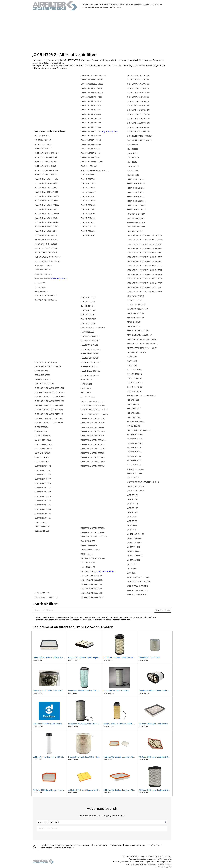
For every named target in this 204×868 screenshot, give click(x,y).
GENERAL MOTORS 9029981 (93, 466)
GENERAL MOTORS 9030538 (93, 528)
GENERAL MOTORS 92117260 (94, 537)
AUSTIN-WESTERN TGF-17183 (48, 261)
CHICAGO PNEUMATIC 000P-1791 (49, 388)
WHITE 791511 (134, 547)
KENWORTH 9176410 (136, 205)
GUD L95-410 (87, 554)
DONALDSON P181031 (91, 153)
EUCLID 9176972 (88, 222)
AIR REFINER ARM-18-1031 (46, 170)
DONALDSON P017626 (91, 110)
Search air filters (163, 610)
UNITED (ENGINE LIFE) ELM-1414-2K (143, 482)
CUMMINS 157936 (43, 505)
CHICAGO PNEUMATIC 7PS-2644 (49, 405)
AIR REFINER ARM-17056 (45, 162)
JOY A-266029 (133, 171)
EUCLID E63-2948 (88, 323)
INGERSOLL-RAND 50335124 (140, 136)
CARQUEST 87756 (42, 379)
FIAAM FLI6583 (87, 332)
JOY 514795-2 (133, 153)
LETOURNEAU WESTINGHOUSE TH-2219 (145, 257)
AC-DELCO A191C (42, 136)
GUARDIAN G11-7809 (90, 550)
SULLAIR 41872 (134, 465)
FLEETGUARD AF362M (90, 349)
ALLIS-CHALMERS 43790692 (47, 196)
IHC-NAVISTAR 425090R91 (138, 88)
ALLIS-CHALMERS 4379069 (46, 192)
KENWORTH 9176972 (136, 209)
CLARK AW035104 (42, 436)
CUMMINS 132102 (43, 470)
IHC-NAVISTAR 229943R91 (92, 597)
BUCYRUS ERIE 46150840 (46, 300)
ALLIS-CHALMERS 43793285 (47, 214)
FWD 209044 (86, 392)
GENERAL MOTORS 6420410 (93, 431)
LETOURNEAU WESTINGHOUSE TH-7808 (145, 274)
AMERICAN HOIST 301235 (46, 239)
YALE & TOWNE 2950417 (138, 590)
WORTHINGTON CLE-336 (138, 577)
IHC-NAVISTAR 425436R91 (138, 93)
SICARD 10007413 (135, 443)
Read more (117, 7)
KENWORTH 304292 (136, 183)
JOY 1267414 (133, 145)
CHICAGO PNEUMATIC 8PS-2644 (49, 410)
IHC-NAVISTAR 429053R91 (138, 97)
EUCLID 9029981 (88, 196)
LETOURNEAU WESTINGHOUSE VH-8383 (145, 283)
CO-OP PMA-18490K (43, 449)
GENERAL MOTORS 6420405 (93, 427)
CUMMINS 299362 (43, 513)
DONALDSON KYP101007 (92, 92)
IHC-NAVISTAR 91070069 (138, 127)
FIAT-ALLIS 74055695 (90, 336)
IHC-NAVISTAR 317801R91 (138, 75)
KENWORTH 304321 (136, 192)
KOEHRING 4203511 (136, 218)
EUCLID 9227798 (88, 315)
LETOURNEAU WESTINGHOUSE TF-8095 (144, 253)
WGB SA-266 (133, 517)
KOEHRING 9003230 (136, 227)
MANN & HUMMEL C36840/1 (140, 335)
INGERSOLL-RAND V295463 (139, 140)
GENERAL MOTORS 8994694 (93, 440)
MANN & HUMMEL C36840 (139, 331)
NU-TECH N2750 (134, 378)
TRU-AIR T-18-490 (135, 473)
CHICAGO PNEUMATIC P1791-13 (49, 414)
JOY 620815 (132, 162)
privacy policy (167, 867)
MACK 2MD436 (134, 322)
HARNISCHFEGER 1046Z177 (93, 558)
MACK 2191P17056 (135, 313)
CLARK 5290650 (42, 427)
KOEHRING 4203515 (136, 222)
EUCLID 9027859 (88, 183)
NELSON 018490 (134, 370)
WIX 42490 (132, 569)
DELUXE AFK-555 (42, 531)
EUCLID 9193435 (88, 227)
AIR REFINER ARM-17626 (45, 166)
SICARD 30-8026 (134, 456)
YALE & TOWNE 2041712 (138, 586)
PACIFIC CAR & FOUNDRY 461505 (142, 395)
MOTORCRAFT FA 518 (136, 352)
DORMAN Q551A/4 (89, 166)
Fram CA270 (86, 379)
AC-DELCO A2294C (43, 140)
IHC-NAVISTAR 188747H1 (92, 593)
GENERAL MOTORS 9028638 (93, 457)
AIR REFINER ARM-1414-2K (46, 153)
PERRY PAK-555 (134, 413)
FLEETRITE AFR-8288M (91, 362)
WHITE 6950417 (134, 543)
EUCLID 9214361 (88, 306)
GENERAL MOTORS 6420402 (93, 423)
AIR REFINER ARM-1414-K (46, 157)
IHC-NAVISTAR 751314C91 (138, 114)
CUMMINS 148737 (43, 479)
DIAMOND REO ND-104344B (93, 75)
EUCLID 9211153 (88, 297)
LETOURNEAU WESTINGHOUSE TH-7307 (145, 270)
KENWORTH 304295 (136, 188)
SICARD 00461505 (135, 439)
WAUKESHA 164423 (136, 486)
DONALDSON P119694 (91, 144)
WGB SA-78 (132, 521)
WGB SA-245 (133, 512)
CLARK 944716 (41, 431)
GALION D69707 (88, 397)
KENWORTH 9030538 (136, 201)
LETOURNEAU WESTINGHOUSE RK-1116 (145, 248)
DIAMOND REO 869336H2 (46, 597)
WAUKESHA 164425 (136, 491)
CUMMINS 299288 (43, 509)
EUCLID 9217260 (88, 310)
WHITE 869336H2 (135, 556)
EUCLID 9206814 (88, 231)
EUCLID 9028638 (88, 188)
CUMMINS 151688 (43, 492)
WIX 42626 (132, 573)
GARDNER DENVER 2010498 (93, 406)
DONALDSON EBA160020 (92, 84)
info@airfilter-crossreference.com (160, 864)
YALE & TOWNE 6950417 (138, 595)
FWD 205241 (86, 384)
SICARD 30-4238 (134, 448)
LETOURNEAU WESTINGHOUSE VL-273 (144, 287)
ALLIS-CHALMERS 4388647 (46, 218)
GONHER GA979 (88, 541)
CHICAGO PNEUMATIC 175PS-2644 (50, 397)
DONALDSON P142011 (91, 149)
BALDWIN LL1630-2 (43, 265)
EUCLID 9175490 (88, 214)
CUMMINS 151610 (43, 483)
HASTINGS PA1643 (89, 571)
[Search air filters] (94, 610)
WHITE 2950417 (134, 538)
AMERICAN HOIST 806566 (46, 248)
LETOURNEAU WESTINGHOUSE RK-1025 (145, 244)
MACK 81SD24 (133, 326)
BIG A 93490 (40, 283)
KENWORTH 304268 (136, 179)
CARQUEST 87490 (42, 371)
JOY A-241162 (133, 166)
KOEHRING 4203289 (136, 214)
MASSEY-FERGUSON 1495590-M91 (142, 348)
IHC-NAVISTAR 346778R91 (138, 84)
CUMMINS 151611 (43, 488)
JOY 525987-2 (133, 158)
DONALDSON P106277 (91, 119)
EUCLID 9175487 (88, 209)
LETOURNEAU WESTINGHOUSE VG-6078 (145, 279)
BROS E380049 (41, 291)
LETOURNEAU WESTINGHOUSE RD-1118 (145, 240)
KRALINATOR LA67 (135, 231)
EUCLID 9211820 (88, 302)
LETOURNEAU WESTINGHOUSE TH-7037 (145, 266)
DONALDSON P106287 (91, 123)
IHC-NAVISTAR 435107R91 (138, 106)
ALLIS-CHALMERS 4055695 (46, 179)
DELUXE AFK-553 (42, 526)
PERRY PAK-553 (134, 408)
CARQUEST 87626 (42, 375)
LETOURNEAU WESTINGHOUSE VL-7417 (144, 292)
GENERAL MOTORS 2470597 (93, 418)
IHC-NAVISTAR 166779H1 (92, 580)
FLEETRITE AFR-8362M (91, 371)
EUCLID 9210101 (88, 235)
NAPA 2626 (132, 361)
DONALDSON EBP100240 (92, 88)
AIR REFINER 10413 (43, 144)
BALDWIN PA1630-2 (43, 274)
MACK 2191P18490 (135, 318)
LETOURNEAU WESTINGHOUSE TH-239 (144, 261)
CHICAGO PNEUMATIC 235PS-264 (49, 401)
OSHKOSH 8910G (135, 383)
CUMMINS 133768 (43, 475)
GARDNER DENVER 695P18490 (94, 414)
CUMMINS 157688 (43, 501)
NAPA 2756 (132, 365)
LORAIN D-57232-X (135, 296)
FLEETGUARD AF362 (90, 345)
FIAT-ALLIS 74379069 (90, 341)
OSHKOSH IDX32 (134, 391)
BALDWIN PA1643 (43, 278)
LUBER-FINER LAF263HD (138, 309)
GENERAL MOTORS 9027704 (93, 449)
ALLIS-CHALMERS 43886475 (47, 222)
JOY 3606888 (133, 149)
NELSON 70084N (134, 374)
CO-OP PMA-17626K (43, 444)
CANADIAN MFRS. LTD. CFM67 (48, 366)
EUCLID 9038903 (88, 205)
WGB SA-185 (133, 499)
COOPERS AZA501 (43, 457)
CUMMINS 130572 (43, 466)
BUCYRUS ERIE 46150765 (46, 296)
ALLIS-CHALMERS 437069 (46, 188)
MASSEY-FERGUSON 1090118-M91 (142, 339)
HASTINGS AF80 (88, 563)
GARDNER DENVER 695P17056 (94, 410)
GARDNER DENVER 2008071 (93, 401)
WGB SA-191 (133, 504)
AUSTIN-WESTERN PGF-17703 (48, 257)
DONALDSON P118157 (91, 131)
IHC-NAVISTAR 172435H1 (92, 584)
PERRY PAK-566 (134, 417)
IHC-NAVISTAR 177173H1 (92, 589)
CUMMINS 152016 (43, 496)
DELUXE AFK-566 (42, 593)
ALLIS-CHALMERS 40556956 (47, 183)
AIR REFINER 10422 (43, 149)
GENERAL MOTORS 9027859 (93, 453)
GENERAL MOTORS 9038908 (93, 532)
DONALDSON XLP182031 (92, 162)
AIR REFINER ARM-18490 (45, 175)
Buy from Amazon (59, 278)
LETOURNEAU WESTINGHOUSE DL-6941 (145, 235)
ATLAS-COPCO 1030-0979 (46, 252)
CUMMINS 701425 (43, 518)
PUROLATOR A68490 (136, 421)
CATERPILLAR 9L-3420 (44, 384)
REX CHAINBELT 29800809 (139, 430)
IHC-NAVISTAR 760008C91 (138, 123)
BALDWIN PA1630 (42, 270)
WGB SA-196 (133, 508)
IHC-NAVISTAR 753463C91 (138, 119)
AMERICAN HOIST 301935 (46, 244)
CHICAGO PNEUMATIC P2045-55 (49, 418)
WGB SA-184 (133, 495)
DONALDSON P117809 (91, 127)
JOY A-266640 (133, 175)
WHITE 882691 (134, 560)
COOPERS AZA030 (43, 453)
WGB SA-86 (132, 530)
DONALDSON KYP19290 (91, 101)
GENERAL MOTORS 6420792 (93, 436)
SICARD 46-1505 (134, 460)
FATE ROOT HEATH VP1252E (93, 328)
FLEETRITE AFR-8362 (90, 366)
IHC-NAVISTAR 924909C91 (138, 132)
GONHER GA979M (89, 545)
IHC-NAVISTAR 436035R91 (138, 110)
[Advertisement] (102, 32)
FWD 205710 (86, 388)
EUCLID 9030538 (88, 201)
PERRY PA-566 (133, 404)
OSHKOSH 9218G (135, 387)
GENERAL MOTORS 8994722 (93, 444)
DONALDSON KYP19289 (91, 97)
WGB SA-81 (132, 525)
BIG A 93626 (40, 287)
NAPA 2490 (132, 357)
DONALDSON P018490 (91, 114)
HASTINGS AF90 (88, 567)
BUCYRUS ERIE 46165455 (46, 362)
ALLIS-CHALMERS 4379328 (46, 209)
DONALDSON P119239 (91, 136)
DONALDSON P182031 (91, 157)
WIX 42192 (132, 564)
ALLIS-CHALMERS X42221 (46, 235)
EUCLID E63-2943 (88, 319)
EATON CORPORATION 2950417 (95, 170)
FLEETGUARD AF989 (90, 353)
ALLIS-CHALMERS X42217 (46, 231)
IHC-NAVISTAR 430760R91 (138, 101)
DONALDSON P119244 (91, 140)
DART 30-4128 (41, 522)
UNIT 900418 (133, 478)
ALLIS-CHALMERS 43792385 (47, 205)
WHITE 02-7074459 (135, 534)
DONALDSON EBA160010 (92, 79)
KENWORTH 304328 (136, 196)
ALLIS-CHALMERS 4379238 (46, 201)
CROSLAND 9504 (42, 462)
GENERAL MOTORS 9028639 (93, 462)
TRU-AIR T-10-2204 (135, 469)
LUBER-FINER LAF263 (136, 305)
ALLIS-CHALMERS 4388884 (46, 226)
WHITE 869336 (134, 551)
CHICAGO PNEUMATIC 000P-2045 (49, 392)
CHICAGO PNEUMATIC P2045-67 (49, 423)
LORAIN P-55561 (134, 300)
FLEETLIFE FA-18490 (90, 358)
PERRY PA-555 (133, 400)
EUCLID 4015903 (88, 175)
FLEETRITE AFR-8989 (90, 375)
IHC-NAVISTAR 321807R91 (138, 80)
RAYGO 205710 (134, 426)
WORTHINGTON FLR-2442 (138, 582)
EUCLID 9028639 (88, 192)
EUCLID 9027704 (88, 179)
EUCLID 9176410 (88, 218)
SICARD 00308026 (135, 434)
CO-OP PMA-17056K (43, 440)
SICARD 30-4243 (134, 452)
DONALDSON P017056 (91, 106)
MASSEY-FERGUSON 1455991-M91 (142, 344)
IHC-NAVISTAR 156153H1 (92, 576)
